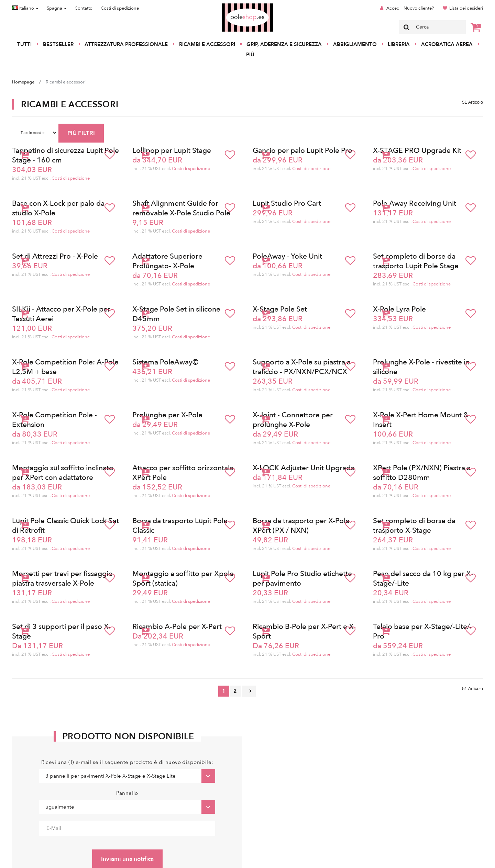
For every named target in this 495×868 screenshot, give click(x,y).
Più (250, 55)
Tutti (24, 44)
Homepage (23, 82)
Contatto (84, 8)
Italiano (25, 8)
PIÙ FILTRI (81, 133)
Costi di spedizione (120, 8)
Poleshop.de (231, 6)
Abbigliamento (355, 44)
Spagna (57, 8)
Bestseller (58, 44)
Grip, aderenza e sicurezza (284, 44)
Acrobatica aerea (447, 44)
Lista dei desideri (466, 8)
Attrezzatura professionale (126, 44)
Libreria (399, 44)
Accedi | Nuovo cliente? (410, 8)
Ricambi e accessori (207, 44)
